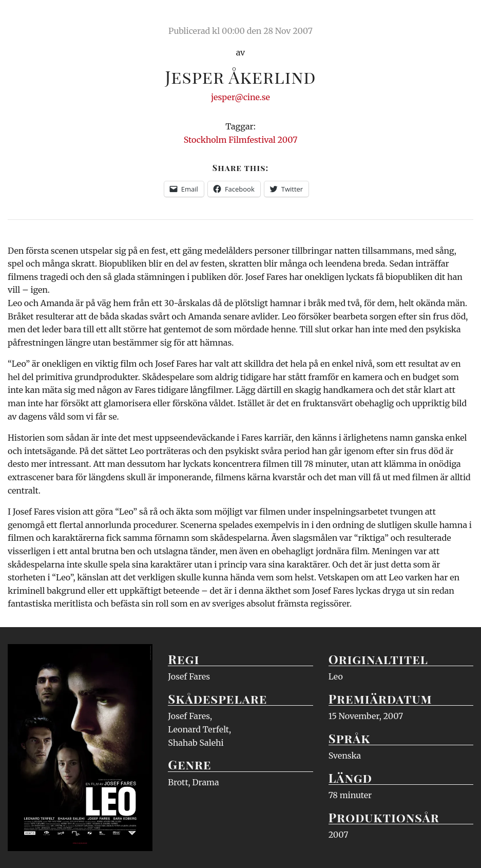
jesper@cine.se (241, 97)
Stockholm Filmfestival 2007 (241, 140)
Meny (460, 18)
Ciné (32, 18)
